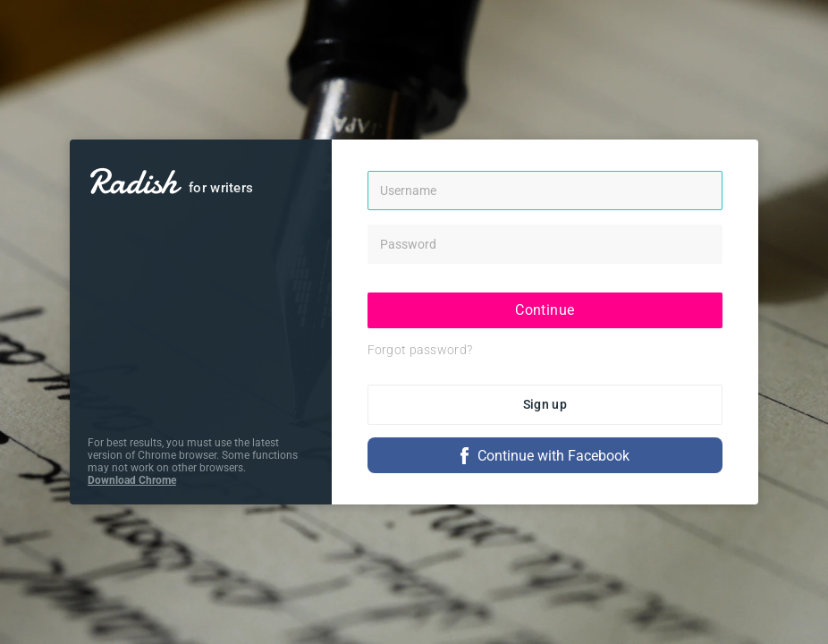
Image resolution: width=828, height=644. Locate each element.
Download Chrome (132, 480)
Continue (545, 310)
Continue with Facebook (545, 456)
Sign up (545, 404)
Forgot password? (420, 350)
